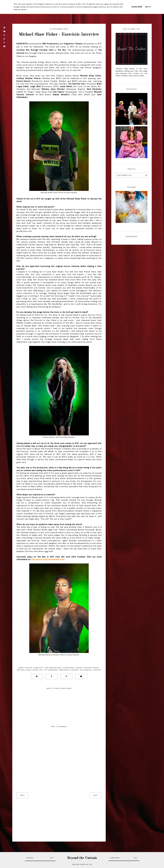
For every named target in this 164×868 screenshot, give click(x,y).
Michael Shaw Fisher (28, 670)
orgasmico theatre (69, 670)
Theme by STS (86, 864)
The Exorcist (86, 670)
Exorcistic (39, 668)
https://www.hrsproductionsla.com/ (48, 559)
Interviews (68, 668)
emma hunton (25, 668)
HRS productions (53, 668)
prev (22, 795)
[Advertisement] (59, 818)
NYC (41, 670)
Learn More (137, 7)
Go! (52, 858)
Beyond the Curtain (82, 858)
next (96, 795)
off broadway (51, 670)
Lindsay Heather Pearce (87, 668)
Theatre (97, 670)
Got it (148, 7)
